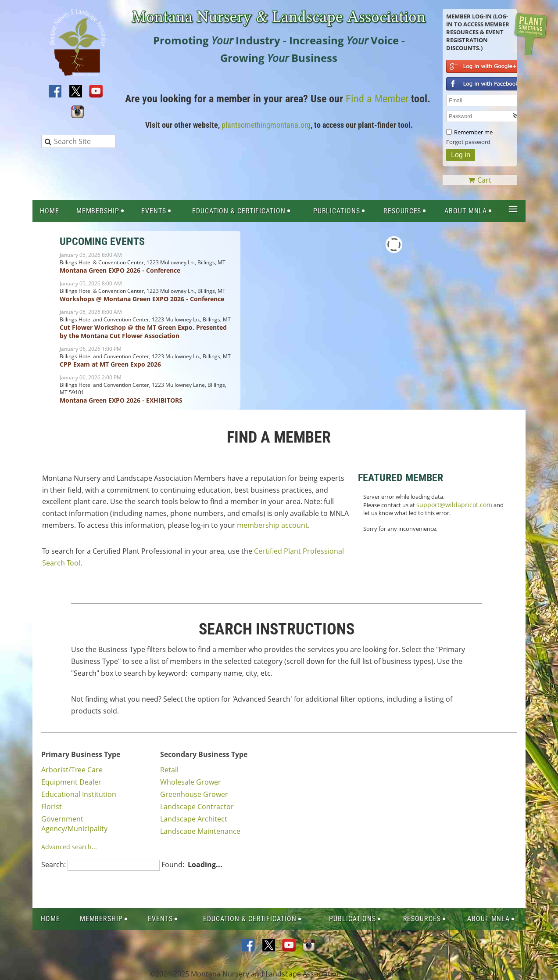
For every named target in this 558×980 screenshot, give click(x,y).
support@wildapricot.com (454, 505)
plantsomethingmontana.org (266, 125)
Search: (54, 865)
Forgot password (468, 142)
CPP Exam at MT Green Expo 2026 (110, 364)
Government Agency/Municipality (74, 824)
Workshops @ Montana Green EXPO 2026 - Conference (142, 299)
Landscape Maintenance (200, 831)
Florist (52, 807)
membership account (272, 525)
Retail (169, 770)
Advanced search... (69, 847)
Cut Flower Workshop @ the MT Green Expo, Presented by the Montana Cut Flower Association (143, 331)
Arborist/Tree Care (72, 770)
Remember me (473, 132)
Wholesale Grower (191, 782)
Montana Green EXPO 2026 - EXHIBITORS (121, 400)
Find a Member (377, 99)
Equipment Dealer (71, 782)
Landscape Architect (194, 819)
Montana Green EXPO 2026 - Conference (120, 270)
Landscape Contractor (197, 807)
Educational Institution (79, 794)
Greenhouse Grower (194, 794)
